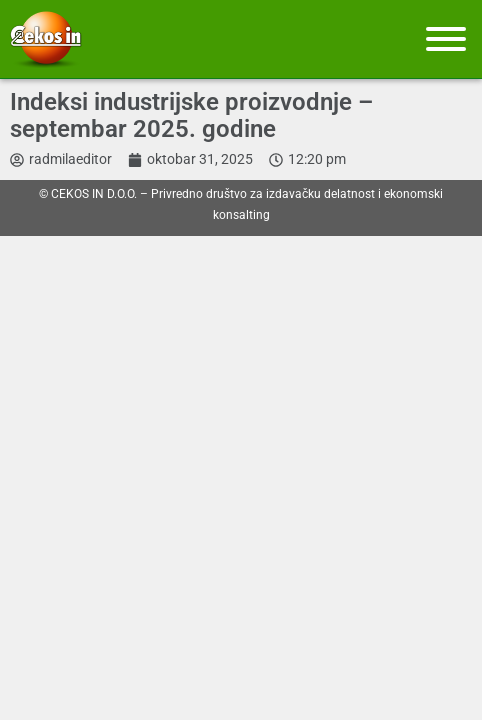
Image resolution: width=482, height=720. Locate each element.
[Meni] (446, 39)
